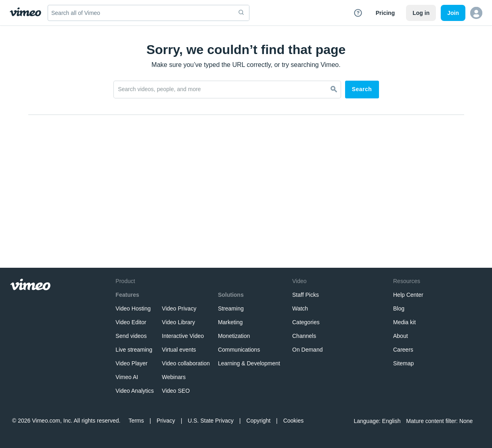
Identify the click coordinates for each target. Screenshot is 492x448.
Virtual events (179, 350)
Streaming (231, 308)
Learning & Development (249, 363)
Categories (306, 322)
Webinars (174, 377)
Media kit (404, 322)
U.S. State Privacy (211, 421)
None (465, 421)
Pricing (385, 13)
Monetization (234, 336)
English (390, 421)
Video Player (131, 363)
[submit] (241, 13)
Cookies (294, 421)
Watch (300, 308)
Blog (399, 308)
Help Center (408, 295)
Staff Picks (306, 295)
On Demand (307, 350)
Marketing (230, 322)
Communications (239, 350)
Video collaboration (186, 363)
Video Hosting (133, 308)
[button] (476, 13)
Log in (421, 13)
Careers (403, 350)
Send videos (131, 336)
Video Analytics (135, 391)
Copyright (258, 421)
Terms (136, 421)
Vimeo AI (127, 377)
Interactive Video (183, 336)
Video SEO (176, 391)
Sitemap (403, 363)
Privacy (166, 421)
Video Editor (131, 322)
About (401, 336)
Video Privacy (179, 308)
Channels (304, 336)
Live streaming (134, 350)
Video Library (178, 322)
